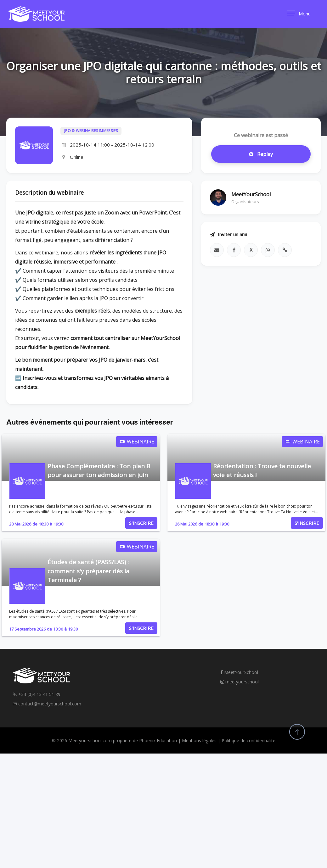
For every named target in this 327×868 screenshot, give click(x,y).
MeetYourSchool (239, 672)
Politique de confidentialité (248, 740)
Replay (261, 154)
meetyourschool (240, 682)
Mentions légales (199, 740)
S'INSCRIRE (141, 523)
